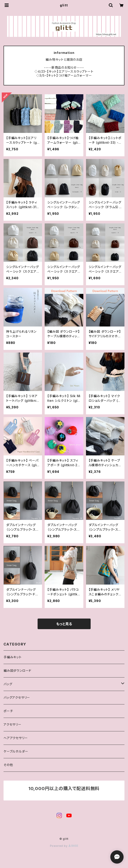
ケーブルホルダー (16, 751)
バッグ (8, 684)
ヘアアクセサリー (16, 738)
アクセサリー (12, 724)
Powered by (64, 846)
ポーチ (8, 711)
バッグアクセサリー (17, 697)
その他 (8, 765)
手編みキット (13, 657)
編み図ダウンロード (17, 671)
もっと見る (64, 624)
